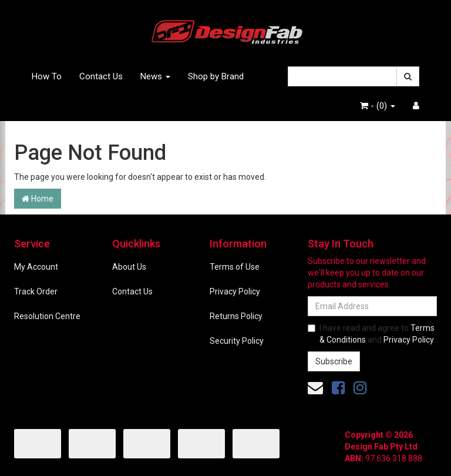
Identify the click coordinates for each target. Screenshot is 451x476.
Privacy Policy (235, 291)
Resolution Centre (47, 316)
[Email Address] (372, 306)
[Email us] (315, 388)
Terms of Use (235, 267)
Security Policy (237, 341)
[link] (338, 388)
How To (47, 76)
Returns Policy (236, 316)
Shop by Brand (216, 76)
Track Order (36, 291)
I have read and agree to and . (371, 334)
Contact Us (101, 76)
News (155, 76)
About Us (129, 267)
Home (38, 199)
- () (378, 106)
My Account (36, 267)
